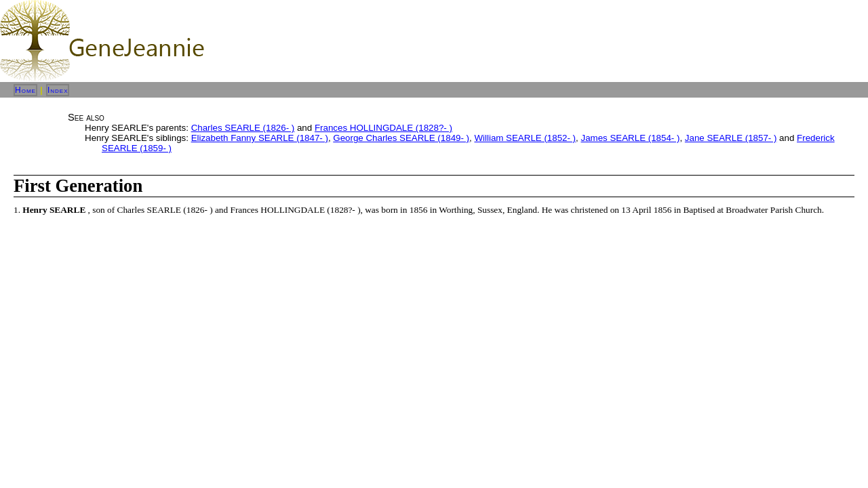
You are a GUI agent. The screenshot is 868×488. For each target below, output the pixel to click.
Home (25, 90)
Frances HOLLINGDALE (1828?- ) (383, 128)
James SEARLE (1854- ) (630, 138)
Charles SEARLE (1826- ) (243, 128)
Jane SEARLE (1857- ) (731, 138)
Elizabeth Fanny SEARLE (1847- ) (260, 138)
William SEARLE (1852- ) (525, 138)
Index (58, 90)
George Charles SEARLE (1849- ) (401, 138)
